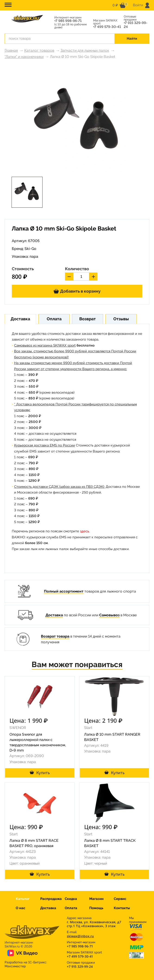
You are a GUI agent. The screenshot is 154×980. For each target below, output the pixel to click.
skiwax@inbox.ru (80, 936)
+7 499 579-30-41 (107, 27)
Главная (11, 50)
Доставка (54, 615)
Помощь (96, 908)
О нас (20, 908)
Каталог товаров (39, 50)
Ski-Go (30, 249)
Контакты (122, 908)
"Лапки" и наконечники (24, 57)
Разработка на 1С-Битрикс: (26, 964)
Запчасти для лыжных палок (85, 50)
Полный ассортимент (64, 591)
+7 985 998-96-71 (68, 21)
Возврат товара (55, 636)
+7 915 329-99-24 (136, 25)
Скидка (71, 899)
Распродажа (51, 899)
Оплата (71, 908)
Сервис (120, 899)
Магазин (96, 899)
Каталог (23, 899)
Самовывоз (109, 615)
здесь (85, 531)
